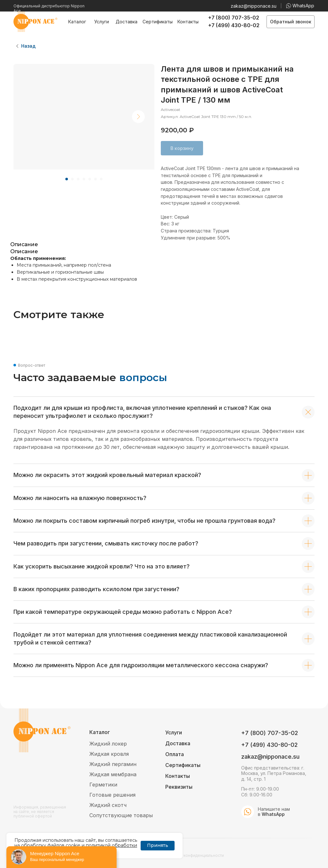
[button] (291, 22)
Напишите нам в (274, 812)
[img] (248, 812)
